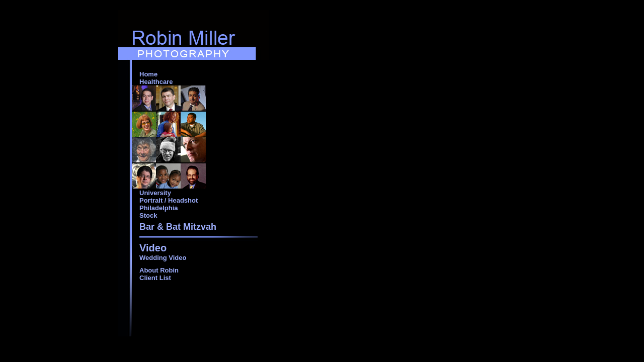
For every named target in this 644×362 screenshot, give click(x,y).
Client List (155, 278)
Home (148, 74)
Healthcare (156, 82)
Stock (148, 215)
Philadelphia (159, 208)
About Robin (159, 270)
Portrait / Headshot (169, 200)
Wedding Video (163, 258)
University (155, 193)
